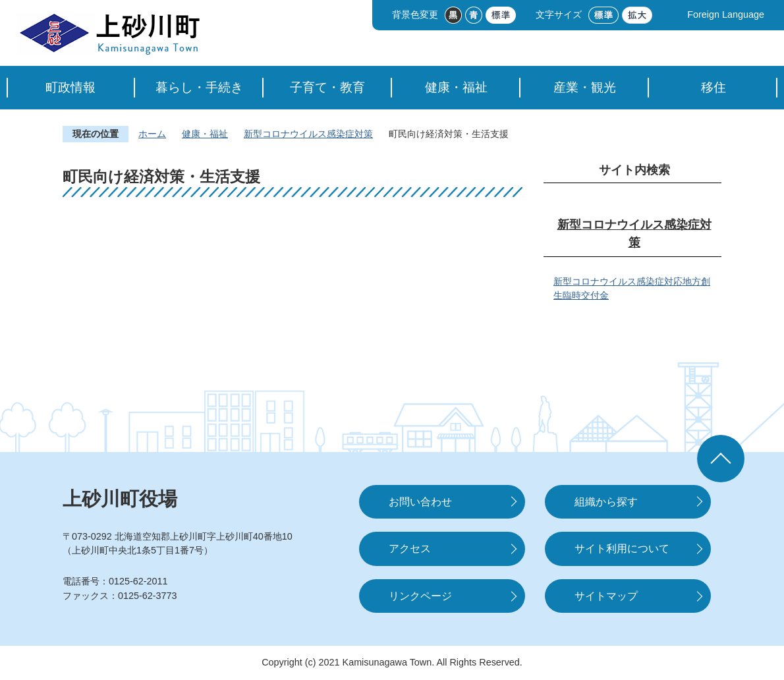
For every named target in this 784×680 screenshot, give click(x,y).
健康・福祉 (456, 87)
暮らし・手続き (199, 87)
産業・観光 (585, 87)
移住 (714, 87)
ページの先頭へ (721, 459)
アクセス (410, 549)
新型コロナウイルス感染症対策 (308, 134)
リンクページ (420, 596)
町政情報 (70, 87)
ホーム (152, 134)
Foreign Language (726, 14)
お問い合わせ (420, 502)
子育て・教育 (327, 87)
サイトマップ (606, 596)
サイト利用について (622, 549)
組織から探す (606, 502)
